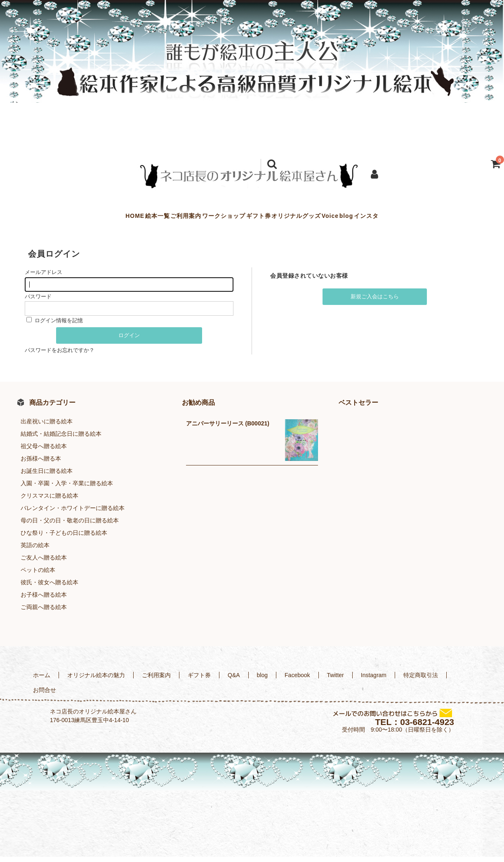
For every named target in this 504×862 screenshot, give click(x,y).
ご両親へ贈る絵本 (44, 613)
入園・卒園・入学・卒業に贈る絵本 (67, 489)
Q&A (234, 681)
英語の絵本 (35, 551)
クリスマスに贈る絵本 (49, 501)
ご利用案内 (153, 219)
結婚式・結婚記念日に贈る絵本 (61, 439)
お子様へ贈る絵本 (44, 600)
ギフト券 (259, 219)
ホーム (42, 681)
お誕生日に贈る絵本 (47, 477)
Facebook (297, 681)
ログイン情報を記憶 (55, 326)
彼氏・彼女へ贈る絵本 (49, 588)
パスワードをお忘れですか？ (60, 356)
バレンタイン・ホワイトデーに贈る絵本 (73, 514)
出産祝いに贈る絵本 (47, 427)
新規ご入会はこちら (375, 302)
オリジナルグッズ (313, 219)
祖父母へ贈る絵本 (44, 452)
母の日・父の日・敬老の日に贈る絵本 (70, 526)
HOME (68, 219)
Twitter (336, 681)
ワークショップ (207, 219)
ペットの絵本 (38, 576)
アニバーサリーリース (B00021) (228, 429)
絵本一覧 (108, 219)
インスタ (433, 219)
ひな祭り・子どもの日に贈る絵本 (64, 538)
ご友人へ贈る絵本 (44, 563)
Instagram (374, 681)
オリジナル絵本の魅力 (96, 681)
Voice (364, 219)
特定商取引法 (421, 681)
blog (396, 219)
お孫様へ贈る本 (41, 464)
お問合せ (45, 696)
